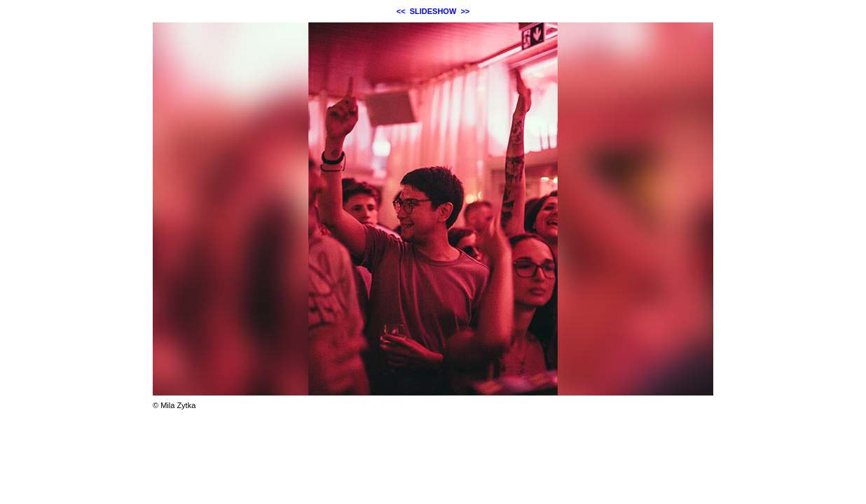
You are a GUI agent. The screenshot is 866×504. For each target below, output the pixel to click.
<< (401, 11)
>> (465, 11)
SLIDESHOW (433, 11)
